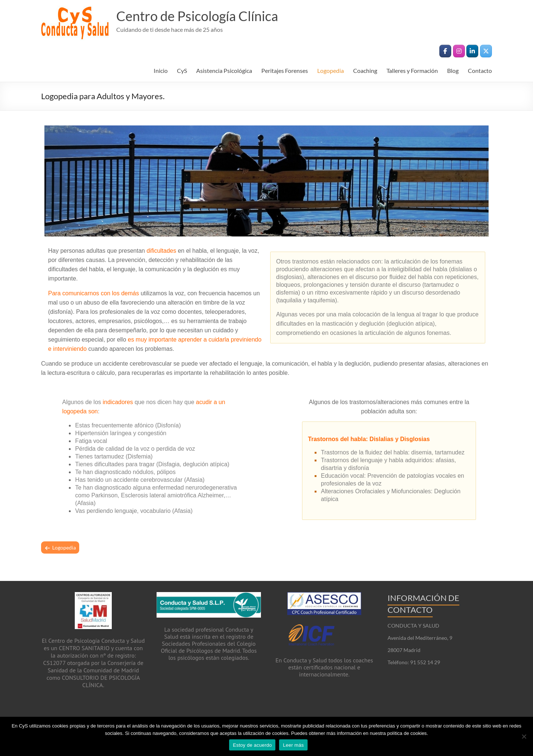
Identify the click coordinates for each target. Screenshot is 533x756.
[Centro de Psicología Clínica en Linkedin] (472, 51)
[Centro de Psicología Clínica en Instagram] (459, 51)
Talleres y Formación (412, 70)
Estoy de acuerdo (252, 745)
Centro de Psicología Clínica (197, 16)
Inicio (161, 70)
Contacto (480, 70)
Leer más (293, 745)
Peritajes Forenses (285, 70)
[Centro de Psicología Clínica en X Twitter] (486, 51)
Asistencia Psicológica (224, 70)
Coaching (365, 70)
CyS (182, 70)
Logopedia (331, 70)
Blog (453, 70)
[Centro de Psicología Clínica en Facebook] (445, 51)
